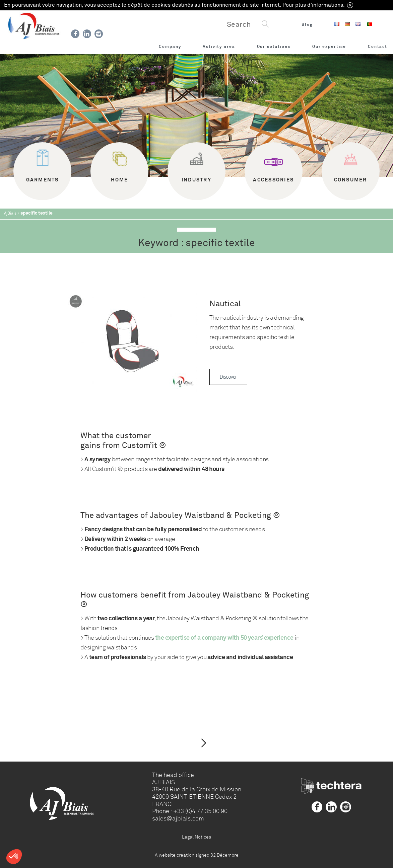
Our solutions (274, 47)
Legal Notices (196, 837)
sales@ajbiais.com (178, 818)
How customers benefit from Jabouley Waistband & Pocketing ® (195, 600)
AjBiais (10, 213)
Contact (378, 47)
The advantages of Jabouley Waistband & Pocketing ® (180, 515)
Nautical (225, 304)
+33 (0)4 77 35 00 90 (200, 811)
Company (170, 47)
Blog (307, 24)
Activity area (219, 47)
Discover (228, 377)
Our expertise (329, 47)
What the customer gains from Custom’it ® (123, 441)
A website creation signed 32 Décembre (197, 855)
